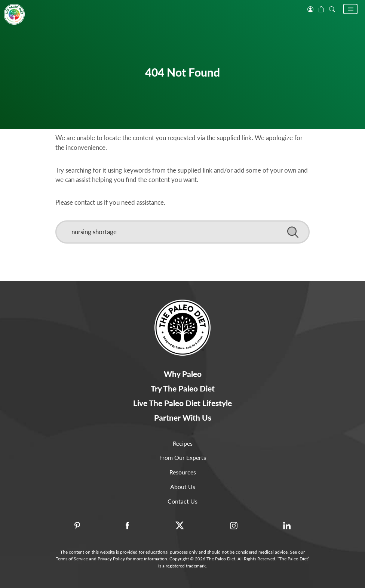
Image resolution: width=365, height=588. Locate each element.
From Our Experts (183, 457)
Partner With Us (183, 417)
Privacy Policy (111, 559)
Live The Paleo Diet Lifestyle (182, 403)
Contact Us (182, 501)
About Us (183, 487)
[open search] (332, 9)
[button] (350, 9)
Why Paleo (183, 374)
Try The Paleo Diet (183, 388)
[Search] (182, 232)
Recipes (183, 443)
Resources (183, 472)
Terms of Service (72, 559)
